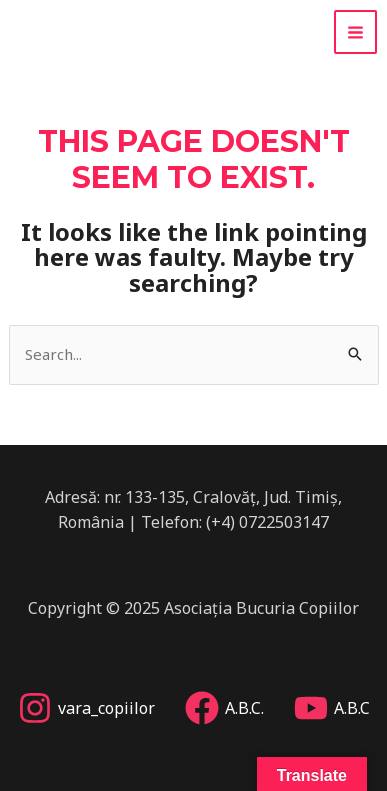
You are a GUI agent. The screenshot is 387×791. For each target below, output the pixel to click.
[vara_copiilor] (86, 708)
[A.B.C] (332, 708)
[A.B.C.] (224, 708)
